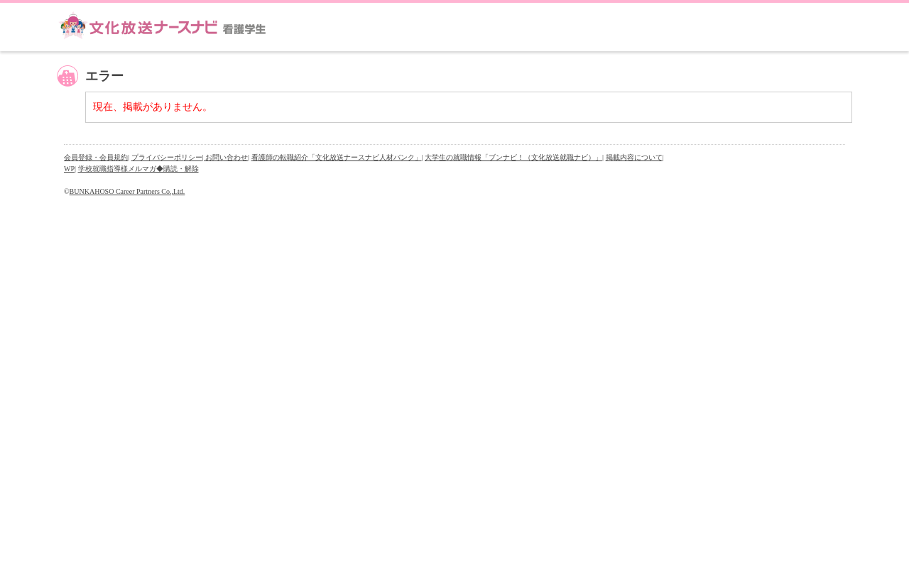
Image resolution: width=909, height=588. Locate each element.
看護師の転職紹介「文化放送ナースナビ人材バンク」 (337, 157)
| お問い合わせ (225, 157)
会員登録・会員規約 (96, 157)
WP (69, 169)
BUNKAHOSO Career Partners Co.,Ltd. (127, 191)
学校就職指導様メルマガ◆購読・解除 (138, 169)
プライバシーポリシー (167, 157)
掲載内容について (634, 157)
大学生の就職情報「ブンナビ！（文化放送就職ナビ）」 (513, 157)
